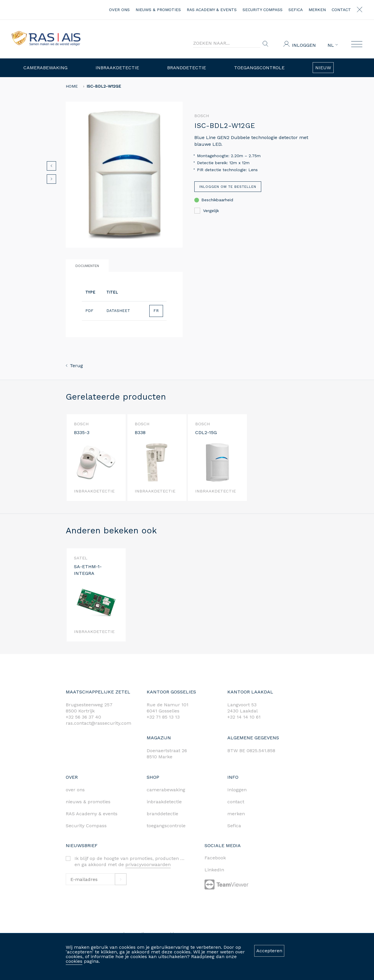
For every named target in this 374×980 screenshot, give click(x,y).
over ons (119, 10)
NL (333, 45)
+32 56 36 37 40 (83, 717)
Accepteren (269, 951)
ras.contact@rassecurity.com (98, 723)
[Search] (227, 43)
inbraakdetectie (164, 802)
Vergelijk (207, 211)
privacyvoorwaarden (148, 864)
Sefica (296, 10)
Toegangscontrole (259, 68)
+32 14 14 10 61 (244, 717)
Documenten (87, 266)
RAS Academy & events (212, 10)
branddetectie (162, 814)
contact (341, 10)
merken (317, 10)
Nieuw (323, 68)
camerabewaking (166, 790)
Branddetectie (187, 68)
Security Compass (263, 10)
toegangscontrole (166, 826)
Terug (74, 366)
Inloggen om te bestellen (228, 187)
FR (156, 311)
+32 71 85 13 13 (163, 717)
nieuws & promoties (158, 10)
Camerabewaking (45, 68)
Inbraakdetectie (117, 68)
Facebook (215, 858)
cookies (74, 961)
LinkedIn (214, 870)
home (72, 86)
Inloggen (304, 45)
